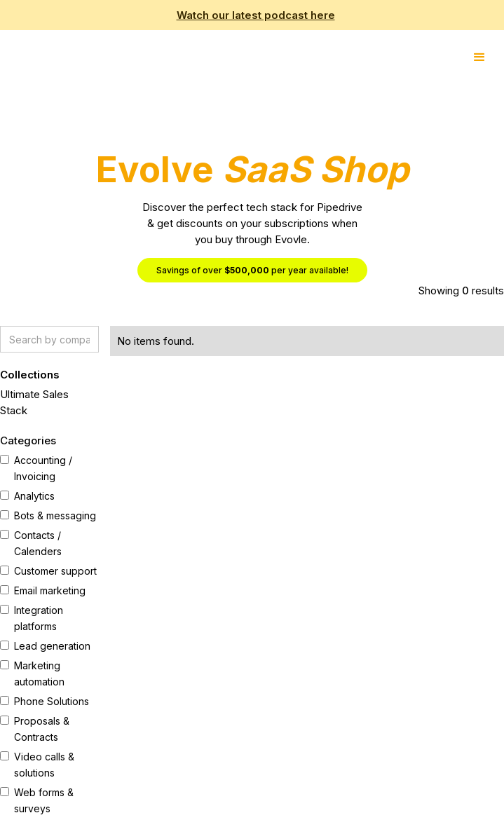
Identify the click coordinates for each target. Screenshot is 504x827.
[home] (4, 53)
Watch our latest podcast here (256, 15)
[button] (479, 57)
